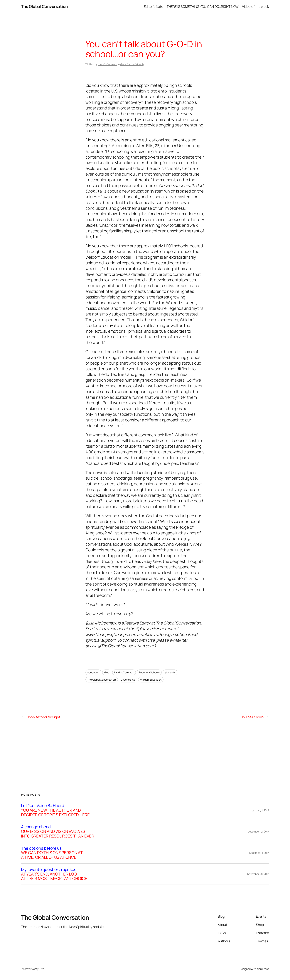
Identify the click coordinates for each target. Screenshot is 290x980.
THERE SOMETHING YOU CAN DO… (203, 6)
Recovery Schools (149, 672)
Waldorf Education (151, 680)
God (107, 672)
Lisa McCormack (107, 64)
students (170, 672)
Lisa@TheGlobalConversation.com (122, 646)
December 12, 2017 (258, 831)
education (93, 672)
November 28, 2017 (258, 874)
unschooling (128, 680)
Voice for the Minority (132, 64)
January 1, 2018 (261, 810)
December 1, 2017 (259, 853)
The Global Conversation (44, 6)
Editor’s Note (154, 6)
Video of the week (256, 6)
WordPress (263, 969)
